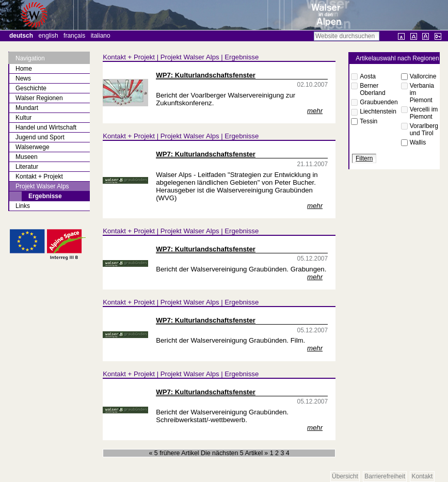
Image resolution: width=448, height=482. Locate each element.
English (49, 36)
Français (74, 36)
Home (24, 69)
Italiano (101, 36)
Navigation (30, 58)
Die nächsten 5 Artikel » (235, 453)
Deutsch (21, 36)
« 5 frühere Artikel (175, 453)
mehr (315, 111)
